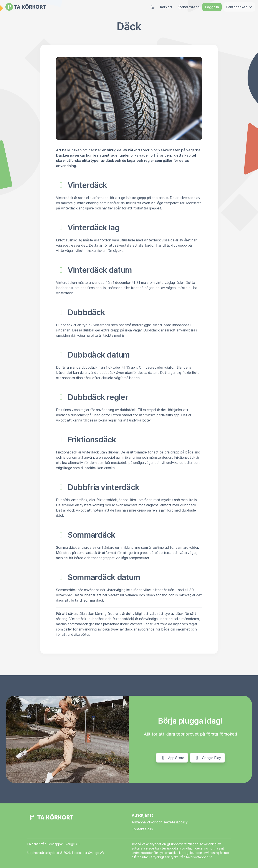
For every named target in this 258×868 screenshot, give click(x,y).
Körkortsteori (189, 7)
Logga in (212, 7)
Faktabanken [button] (239, 7)
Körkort (166, 7)
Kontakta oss (142, 829)
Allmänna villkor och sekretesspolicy (160, 822)
